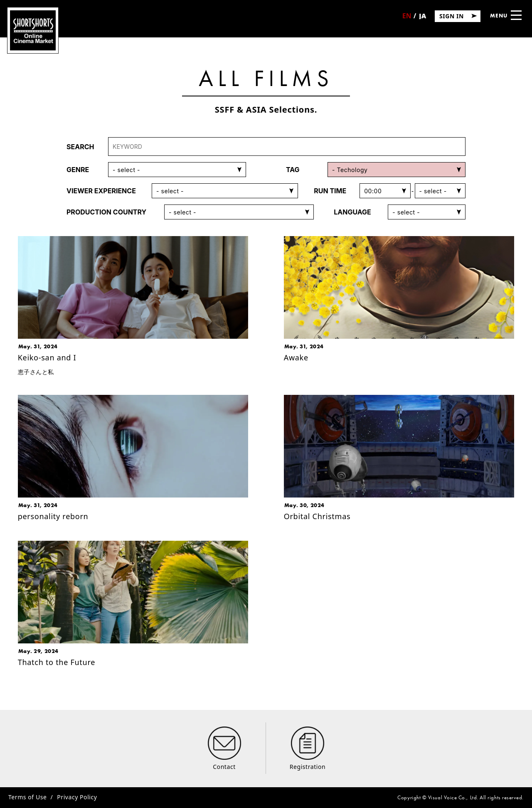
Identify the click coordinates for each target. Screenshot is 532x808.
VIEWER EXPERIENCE (101, 191)
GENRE (78, 170)
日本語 (422, 18)
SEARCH (80, 147)
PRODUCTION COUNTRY (106, 212)
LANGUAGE (352, 212)
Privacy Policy (77, 797)
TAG (293, 170)
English (407, 19)
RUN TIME (330, 191)
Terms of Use (27, 797)
